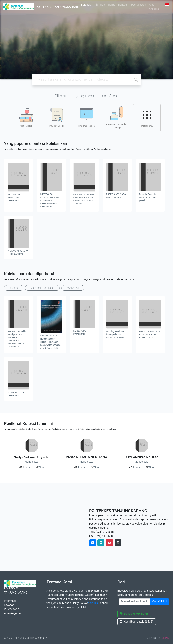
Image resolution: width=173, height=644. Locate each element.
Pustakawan (138, 5)
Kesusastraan (26, 118)
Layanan (9, 605)
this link (93, 603)
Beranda (86, 5)
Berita (112, 5)
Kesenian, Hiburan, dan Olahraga (117, 118)
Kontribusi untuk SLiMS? (137, 622)
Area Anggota (154, 7)
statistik (14, 288)
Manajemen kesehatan (42, 288)
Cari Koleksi (160, 602)
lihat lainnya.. (147, 118)
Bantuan (123, 5)
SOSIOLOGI (73, 288)
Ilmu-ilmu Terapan (87, 118)
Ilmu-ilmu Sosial (56, 118)
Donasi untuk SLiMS (134, 614)
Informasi (100, 5)
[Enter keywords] (135, 602)
